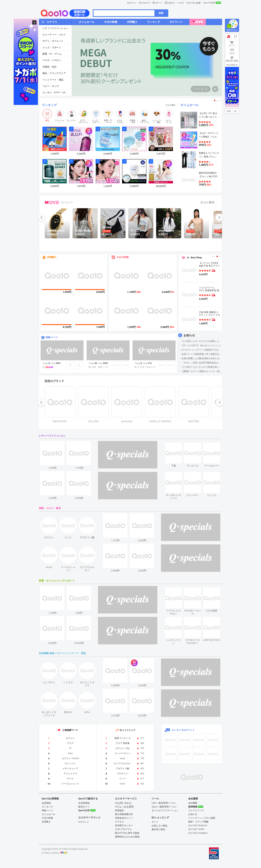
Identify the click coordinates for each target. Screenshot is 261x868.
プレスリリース (196, 810)
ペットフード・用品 (53, 80)
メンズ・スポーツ (52, 47)
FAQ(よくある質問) (124, 807)
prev (42, 218)
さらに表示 (171, 105)
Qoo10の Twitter (196, 829)
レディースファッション (55, 28)
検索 (161, 13)
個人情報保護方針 (124, 814)
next (219, 218)
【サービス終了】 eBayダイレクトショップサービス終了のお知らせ (202, 345)
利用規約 (119, 810)
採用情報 (193, 807)
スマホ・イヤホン (52, 60)
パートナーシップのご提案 (202, 818)
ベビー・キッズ (51, 86)
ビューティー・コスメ (54, 35)
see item (177, 445)
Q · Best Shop (195, 258)
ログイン (132, 3)
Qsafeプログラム (123, 829)
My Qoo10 (145, 3)
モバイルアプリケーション (165, 810)
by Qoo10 (67, 202)
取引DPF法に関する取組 (127, 833)
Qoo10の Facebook (198, 825)
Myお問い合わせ (123, 803)
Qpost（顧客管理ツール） (165, 807)
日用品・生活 (49, 67)
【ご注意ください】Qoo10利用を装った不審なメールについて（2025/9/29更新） (202, 367)
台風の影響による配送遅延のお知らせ (200, 358)
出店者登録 (84, 803)
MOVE (52, 203)
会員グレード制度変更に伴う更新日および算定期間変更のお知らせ (202, 354)
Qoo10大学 (209, 3)
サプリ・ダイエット (53, 41)
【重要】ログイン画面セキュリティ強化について (202, 371)
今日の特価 (123, 257)
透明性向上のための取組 (127, 837)
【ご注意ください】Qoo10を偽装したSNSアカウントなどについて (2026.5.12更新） (202, 341)
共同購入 (52, 257)
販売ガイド (84, 807)
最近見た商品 (158, 829)
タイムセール (189, 105)
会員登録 (46, 803)
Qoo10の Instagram (198, 833)
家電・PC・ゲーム (52, 54)
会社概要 (193, 803)
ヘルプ (181, 3)
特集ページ (52, 337)
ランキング (49, 105)
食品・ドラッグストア (54, 73)
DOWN (236, 111)
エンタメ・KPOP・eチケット (57, 92)
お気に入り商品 (159, 826)
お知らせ (189, 335)
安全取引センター (124, 825)
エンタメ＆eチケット (183, 730)
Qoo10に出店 (194, 3)
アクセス (119, 822)
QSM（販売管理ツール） (164, 803)
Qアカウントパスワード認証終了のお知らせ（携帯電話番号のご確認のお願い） (202, 350)
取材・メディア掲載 (198, 822)
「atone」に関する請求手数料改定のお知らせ (202, 363)
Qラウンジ (84, 822)
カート (159, 3)
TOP (228, 111)
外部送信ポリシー (124, 818)
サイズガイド (232, 65)
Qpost (171, 3)
